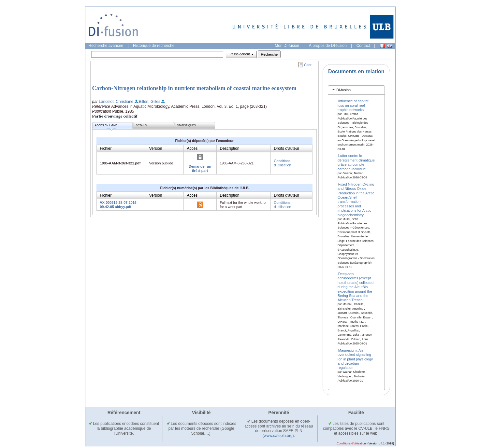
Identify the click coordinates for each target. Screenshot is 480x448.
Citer (308, 65)
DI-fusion (343, 90)
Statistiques (186, 126)
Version (156, 148)
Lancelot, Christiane (116, 102)
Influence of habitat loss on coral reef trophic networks (353, 105)
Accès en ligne (106, 126)
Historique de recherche (154, 46)
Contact (363, 46)
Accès (192, 148)
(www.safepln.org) (278, 436)
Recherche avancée (106, 46)
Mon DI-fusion (287, 46)
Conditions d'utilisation (283, 163)
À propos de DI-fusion (328, 46)
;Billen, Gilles (149, 102)
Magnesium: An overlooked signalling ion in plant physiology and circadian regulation (355, 359)
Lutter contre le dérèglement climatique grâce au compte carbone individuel (356, 162)
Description (230, 148)
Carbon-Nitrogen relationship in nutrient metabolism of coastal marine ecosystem (194, 88)
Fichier (106, 148)
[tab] (356, 90)
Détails (141, 126)
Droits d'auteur (287, 148)
